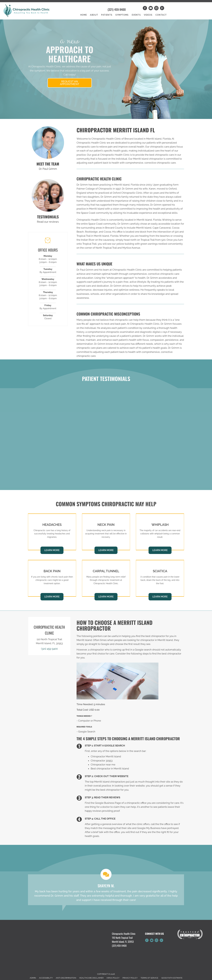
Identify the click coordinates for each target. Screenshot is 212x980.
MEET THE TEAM (48, 164)
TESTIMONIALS (48, 217)
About (94, 15)
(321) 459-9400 (117, 9)
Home (84, 15)
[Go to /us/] (48, 143)
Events (136, 15)
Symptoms (122, 15)
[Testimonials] (106, 890)
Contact (161, 15)
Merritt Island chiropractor (148, 159)
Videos (148, 15)
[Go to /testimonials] (48, 195)
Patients (107, 15)
